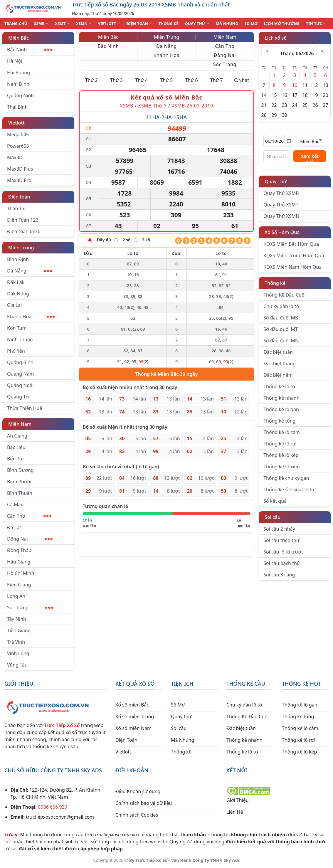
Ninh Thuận (20, 339)
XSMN (84, 23)
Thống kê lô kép (281, 455)
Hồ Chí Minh (21, 573)
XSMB (41, 23)
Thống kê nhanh (281, 398)
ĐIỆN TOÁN (139, 23)
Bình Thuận (20, 493)
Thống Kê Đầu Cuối (285, 295)
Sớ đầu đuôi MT (281, 329)
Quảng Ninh (20, 95)
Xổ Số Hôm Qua (282, 232)
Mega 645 (18, 134)
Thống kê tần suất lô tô (289, 489)
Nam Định (18, 84)
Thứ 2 (91, 80)
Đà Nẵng (30, 271)
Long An (16, 596)
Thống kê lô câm (282, 432)
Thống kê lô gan (281, 409)
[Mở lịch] (289, 141)
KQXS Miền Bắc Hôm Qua (291, 244)
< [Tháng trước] (267, 51)
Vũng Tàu (17, 665)
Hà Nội (15, 61)
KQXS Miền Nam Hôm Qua (292, 267)
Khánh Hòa (31, 317)
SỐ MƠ (251, 23)
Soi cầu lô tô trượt (283, 552)
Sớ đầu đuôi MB (281, 318)
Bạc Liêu (16, 447)
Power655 (18, 146)
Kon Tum (17, 328)
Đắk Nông (18, 294)
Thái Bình (17, 107)
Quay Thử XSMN (281, 216)
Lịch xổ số (276, 38)
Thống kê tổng (279, 421)
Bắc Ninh (30, 50)
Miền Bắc (18, 38)
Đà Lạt (14, 527)
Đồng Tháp (19, 550)
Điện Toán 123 (23, 220)
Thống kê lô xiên (282, 467)
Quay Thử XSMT (281, 205)
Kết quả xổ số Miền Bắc (167, 97)
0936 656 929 (53, 807)
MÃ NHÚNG (227, 23)
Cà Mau (15, 504)
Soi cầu (273, 517)
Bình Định (18, 259)
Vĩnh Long (18, 653)
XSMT (62, 23)
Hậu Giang (19, 562)
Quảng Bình (20, 362)
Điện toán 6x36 (24, 231)
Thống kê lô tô (279, 386)
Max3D (15, 157)
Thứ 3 (116, 80)
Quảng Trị (18, 397)
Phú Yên (16, 351)
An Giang (17, 436)
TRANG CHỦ (16, 23)
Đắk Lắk (16, 282)
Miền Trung (21, 248)
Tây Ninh (17, 619)
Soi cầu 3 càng (279, 575)
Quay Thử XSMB (281, 193)
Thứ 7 (217, 80)
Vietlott (16, 123)
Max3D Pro (19, 180)
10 (295, 85)
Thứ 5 (167, 80)
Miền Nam (20, 424)
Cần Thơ (29, 516)
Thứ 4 (141, 80)
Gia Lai (14, 305)
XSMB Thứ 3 (153, 106)
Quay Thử (276, 181)
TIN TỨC (316, 23)
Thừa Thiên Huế (25, 408)
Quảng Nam (20, 374)
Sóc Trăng (30, 608)
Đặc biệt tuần (278, 352)
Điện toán (19, 197)
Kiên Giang (19, 585)
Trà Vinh (16, 642)
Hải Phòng (18, 73)
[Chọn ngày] (278, 141)
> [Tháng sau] (322, 51)
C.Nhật (242, 80)
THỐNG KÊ (169, 23)
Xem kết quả (310, 158)
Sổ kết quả (275, 501)
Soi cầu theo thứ (281, 540)
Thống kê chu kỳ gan (286, 478)
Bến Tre (15, 459)
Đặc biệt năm (278, 375)
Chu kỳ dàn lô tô (281, 306)
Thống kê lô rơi (280, 444)
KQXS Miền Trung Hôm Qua (294, 255)
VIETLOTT (109, 23)
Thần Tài (16, 208)
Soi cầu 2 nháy (279, 529)
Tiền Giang (19, 630)
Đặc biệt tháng (280, 364)
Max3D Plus (20, 169)
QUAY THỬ (197, 23)
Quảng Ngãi (20, 385)
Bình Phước (20, 482)
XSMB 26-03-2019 (192, 106)
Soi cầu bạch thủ (282, 563)
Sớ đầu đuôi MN (281, 341)
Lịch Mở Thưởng (282, 23)
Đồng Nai (30, 539)
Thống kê (275, 283)
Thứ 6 (192, 80)
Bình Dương (20, 470)
